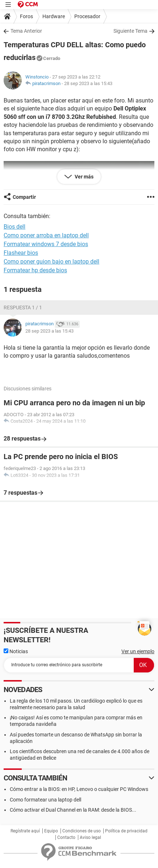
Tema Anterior (26, 31)
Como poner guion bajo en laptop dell (51, 262)
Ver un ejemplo (138, 651)
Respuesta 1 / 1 (23, 308)
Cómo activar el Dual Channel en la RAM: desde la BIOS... (73, 810)
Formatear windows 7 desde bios (46, 244)
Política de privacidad (126, 831)
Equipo (51, 831)
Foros (26, 16)
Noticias (16, 651)
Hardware (54, 16)
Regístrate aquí (25, 831)
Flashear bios (21, 253)
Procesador (87, 16)
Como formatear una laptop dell (45, 800)
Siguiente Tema (130, 31)
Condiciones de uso (82, 831)
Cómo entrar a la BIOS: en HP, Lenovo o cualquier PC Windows (79, 789)
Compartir (24, 197)
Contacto (66, 837)
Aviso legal (90, 837)
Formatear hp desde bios (35, 270)
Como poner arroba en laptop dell (46, 235)
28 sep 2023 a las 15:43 (88, 83)
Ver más (84, 177)
